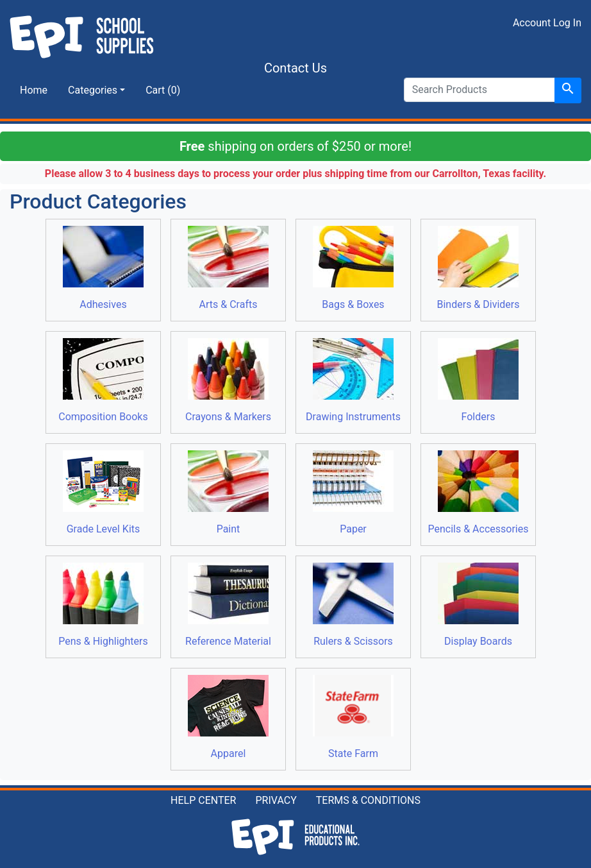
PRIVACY (276, 800)
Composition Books (103, 380)
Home (34, 90)
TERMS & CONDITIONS (368, 800)
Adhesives (103, 268)
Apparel (228, 717)
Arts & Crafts (228, 268)
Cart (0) (163, 90)
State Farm (353, 717)
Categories (93, 90)
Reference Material (228, 605)
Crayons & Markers (228, 380)
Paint (228, 493)
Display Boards (478, 605)
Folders (478, 380)
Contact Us (295, 68)
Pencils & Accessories (479, 493)
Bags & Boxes (353, 268)
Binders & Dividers (479, 268)
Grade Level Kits (103, 493)
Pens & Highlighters (103, 605)
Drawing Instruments (353, 380)
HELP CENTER (203, 800)
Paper (353, 493)
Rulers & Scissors (353, 605)
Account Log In (547, 23)
